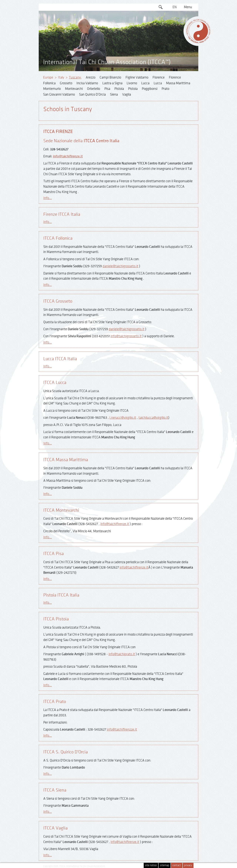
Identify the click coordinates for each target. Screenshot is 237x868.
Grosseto (66, 83)
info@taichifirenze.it (68, 156)
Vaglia (127, 94)
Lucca (145, 83)
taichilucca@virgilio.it (153, 418)
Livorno (132, 83)
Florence (159, 77)
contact (177, 865)
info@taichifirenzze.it (122, 729)
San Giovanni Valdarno (59, 94)
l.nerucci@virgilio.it (123, 418)
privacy (188, 865)
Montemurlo (52, 89)
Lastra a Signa (112, 83)
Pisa (107, 89)
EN (175, 7)
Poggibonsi (150, 89)
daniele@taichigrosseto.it (120, 266)
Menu (188, 7)
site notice (151, 865)
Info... (48, 198)
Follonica (49, 83)
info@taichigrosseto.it (126, 336)
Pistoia (119, 89)
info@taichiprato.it (122, 654)
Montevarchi (74, 89)
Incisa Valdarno (87, 83)
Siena (114, 94)
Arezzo (91, 77)
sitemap (165, 865)
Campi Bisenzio (110, 77)
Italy (61, 77)
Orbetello (94, 89)
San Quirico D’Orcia (92, 94)
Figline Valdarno (137, 77)
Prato (165, 89)
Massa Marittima (178, 83)
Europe (48, 77)
